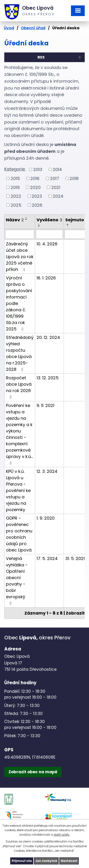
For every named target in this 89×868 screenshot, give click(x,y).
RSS (60, 57)
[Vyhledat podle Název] (20, 234)
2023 (37, 196)
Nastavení (69, 861)
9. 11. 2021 (45, 405)
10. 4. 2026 (47, 244)
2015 (15, 178)
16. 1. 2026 (46, 278)
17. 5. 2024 (47, 558)
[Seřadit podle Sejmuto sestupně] (68, 226)
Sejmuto (76, 220)
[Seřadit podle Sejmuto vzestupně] (68, 224)
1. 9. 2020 (46, 518)
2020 (35, 187)
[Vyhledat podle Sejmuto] (76, 234)
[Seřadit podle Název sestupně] (26, 219)
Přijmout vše (22, 861)
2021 (56, 187)
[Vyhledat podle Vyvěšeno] (49, 234)
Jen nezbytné (46, 861)
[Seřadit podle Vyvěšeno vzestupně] (39, 224)
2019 (15, 187)
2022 (16, 196)
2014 (57, 169)
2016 (35, 178)
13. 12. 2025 (48, 378)
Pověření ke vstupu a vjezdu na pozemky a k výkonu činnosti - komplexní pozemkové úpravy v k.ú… (19, 434)
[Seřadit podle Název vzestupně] (26, 218)
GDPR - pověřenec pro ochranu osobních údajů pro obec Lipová (19, 534)
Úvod (9, 28)
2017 (55, 178)
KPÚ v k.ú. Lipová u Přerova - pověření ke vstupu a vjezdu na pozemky (18, 490)
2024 (58, 196)
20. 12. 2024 (48, 337)
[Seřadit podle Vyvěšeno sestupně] (39, 226)
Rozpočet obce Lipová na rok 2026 (19, 387)
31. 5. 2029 (76, 558)
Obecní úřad (33, 28)
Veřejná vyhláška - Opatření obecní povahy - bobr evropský (17, 580)
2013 (38, 169)
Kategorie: (15, 169)
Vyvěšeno (49, 220)
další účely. (62, 835)
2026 (37, 205)
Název (15, 220)
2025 (16, 205)
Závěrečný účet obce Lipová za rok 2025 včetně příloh (20, 257)
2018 (74, 178)
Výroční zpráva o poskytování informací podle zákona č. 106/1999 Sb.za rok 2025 (19, 303)
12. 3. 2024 (47, 471)
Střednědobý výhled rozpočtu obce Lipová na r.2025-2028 (20, 353)
